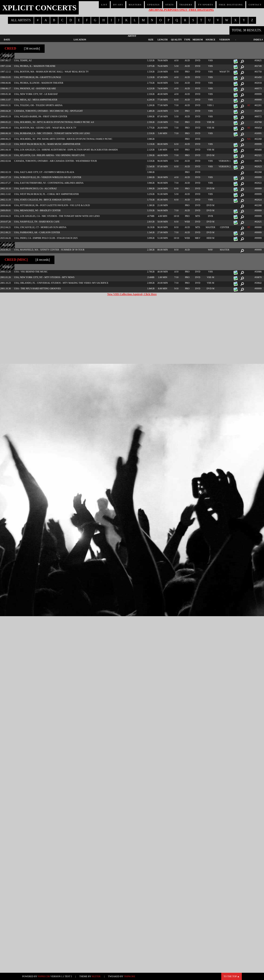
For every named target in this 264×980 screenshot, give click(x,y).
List (104, 5)
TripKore (130, 976)
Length (163, 40)
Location (80, 40)
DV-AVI (118, 5)
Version (225, 40)
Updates (153, 5)
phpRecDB (44, 976)
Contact (255, 5)
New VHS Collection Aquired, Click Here (132, 294)
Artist (132, 36)
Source (210, 40)
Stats (170, 5)
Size (151, 40)
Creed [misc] (16, 260)
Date (7, 40)
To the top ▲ (232, 976)
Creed (10, 48)
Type (187, 40)
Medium (198, 40)
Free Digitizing (231, 5)
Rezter (96, 976)
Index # (258, 40)
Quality (177, 40)
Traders (186, 5)
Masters (135, 5)
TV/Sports (205, 5)
